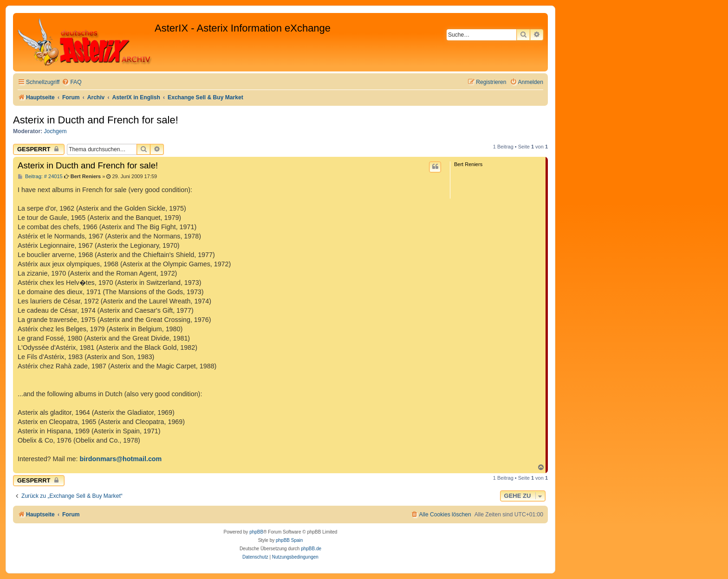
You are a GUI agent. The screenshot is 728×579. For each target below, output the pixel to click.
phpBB (256, 532)
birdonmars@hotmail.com (121, 459)
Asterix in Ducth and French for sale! (96, 120)
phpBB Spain (289, 540)
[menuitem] (71, 82)
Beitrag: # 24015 (40, 177)
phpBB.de (311, 549)
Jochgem (55, 131)
